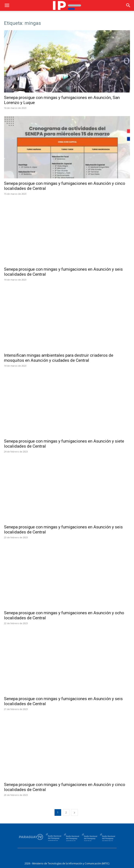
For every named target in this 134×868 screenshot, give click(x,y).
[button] (7, 5)
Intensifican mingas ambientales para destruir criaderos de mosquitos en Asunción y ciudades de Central (59, 358)
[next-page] (74, 812)
